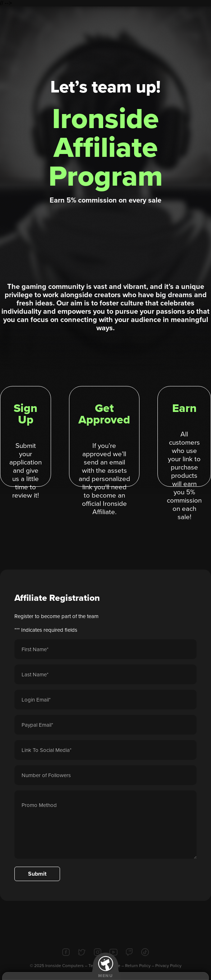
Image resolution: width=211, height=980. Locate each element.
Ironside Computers (65, 966)
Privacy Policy (168, 966)
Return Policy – (140, 966)
